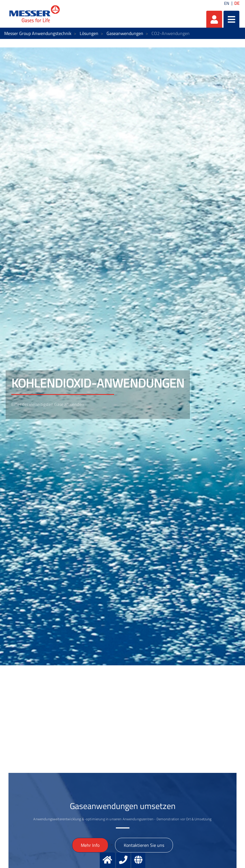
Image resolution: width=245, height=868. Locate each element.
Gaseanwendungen (125, 33)
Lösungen (89, 33)
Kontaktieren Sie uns (144, 845)
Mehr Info (90, 845)
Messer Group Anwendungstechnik (38, 33)
